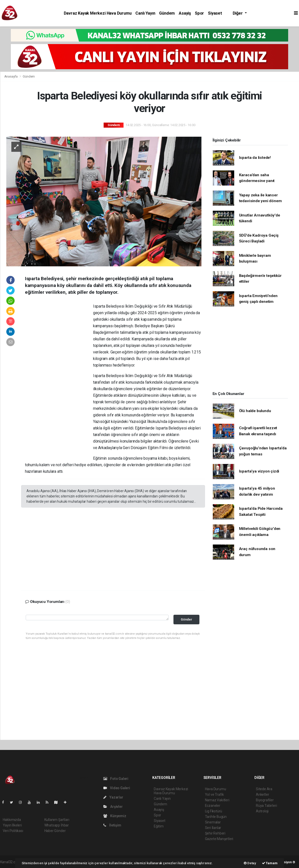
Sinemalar (213, 822)
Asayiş (185, 13)
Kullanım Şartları (57, 820)
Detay (250, 863)
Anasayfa (11, 76)
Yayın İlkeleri (12, 825)
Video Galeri (117, 788)
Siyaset (215, 13)
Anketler (262, 794)
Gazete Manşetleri (219, 839)
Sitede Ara (264, 789)
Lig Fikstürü (214, 811)
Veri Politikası (13, 831)
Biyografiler (265, 800)
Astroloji (262, 811)
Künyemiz (115, 816)
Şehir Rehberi (215, 833)
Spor (199, 13)
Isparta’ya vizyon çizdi (259, 471)
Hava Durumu (216, 789)
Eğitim (159, 826)
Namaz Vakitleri (217, 800)
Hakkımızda (12, 820)
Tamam (270, 863)
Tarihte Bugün (216, 817)
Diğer (238, 13)
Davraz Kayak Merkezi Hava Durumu (98, 13)
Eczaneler (213, 806)
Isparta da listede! (255, 158)
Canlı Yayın (145, 13)
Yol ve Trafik (215, 794)
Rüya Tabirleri (266, 806)
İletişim (112, 825)
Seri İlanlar (213, 828)
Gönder (186, 619)
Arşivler (113, 807)
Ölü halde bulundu (255, 411)
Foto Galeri (116, 779)
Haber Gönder (55, 831)
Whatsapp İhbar (57, 825)
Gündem (167, 13)
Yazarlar (113, 797)
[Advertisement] (59, 380)
